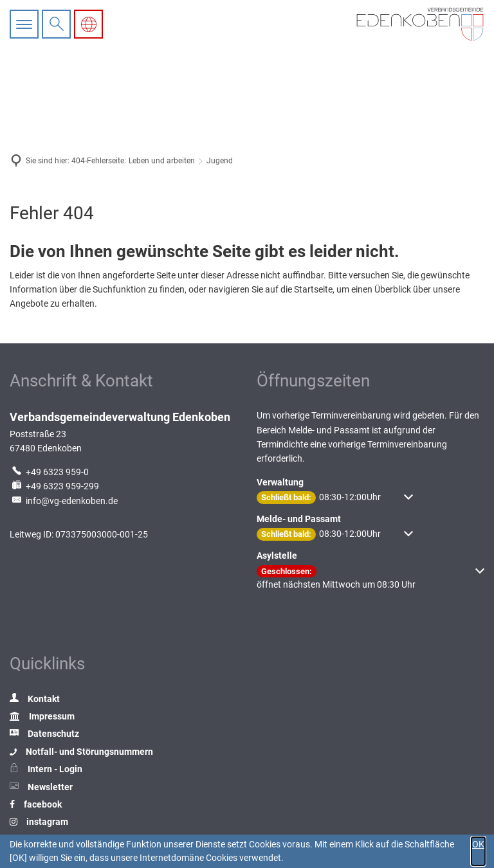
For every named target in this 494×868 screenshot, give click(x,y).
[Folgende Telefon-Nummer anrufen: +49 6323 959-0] (49, 472)
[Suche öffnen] (56, 24)
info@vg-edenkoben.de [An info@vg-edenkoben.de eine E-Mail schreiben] (64, 501)
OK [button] (478, 844)
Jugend (220, 161)
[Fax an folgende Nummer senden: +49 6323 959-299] (54, 486)
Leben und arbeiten (162, 161)
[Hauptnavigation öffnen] (26, 24)
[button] (335, 497)
